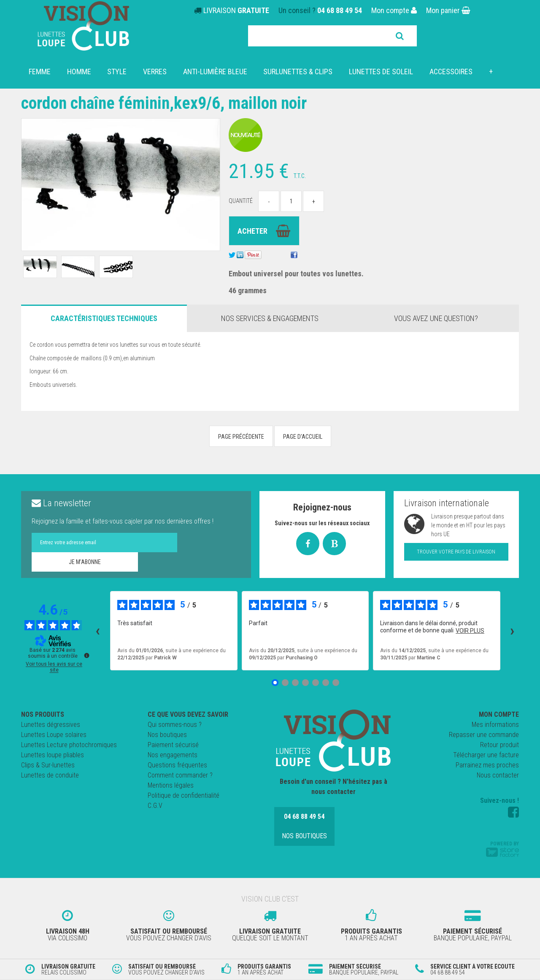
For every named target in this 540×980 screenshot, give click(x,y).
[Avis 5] (316, 683)
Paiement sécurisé (173, 745)
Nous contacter (498, 775)
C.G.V (155, 806)
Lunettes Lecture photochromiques (69, 745)
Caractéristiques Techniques (104, 318)
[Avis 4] (305, 683)
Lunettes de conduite (50, 775)
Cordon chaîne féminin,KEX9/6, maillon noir (165, 103)
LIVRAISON (236, 10)
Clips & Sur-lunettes (48, 765)
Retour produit (499, 745)
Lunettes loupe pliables (53, 755)
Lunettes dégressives (51, 725)
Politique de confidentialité (184, 795)
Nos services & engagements (270, 318)
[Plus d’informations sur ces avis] (86, 655)
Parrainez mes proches (487, 765)
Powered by (502, 849)
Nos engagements (173, 755)
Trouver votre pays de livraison (456, 552)
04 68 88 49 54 (340, 10)
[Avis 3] (295, 683)
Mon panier (448, 10)
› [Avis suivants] (512, 631)
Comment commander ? (180, 775)
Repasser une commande (484, 735)
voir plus (470, 631)
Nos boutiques (167, 735)
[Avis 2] (285, 683)
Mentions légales (171, 785)
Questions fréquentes (177, 765)
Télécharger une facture (486, 755)
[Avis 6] (326, 683)
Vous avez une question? (436, 318)
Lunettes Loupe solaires (54, 735)
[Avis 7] (336, 683)
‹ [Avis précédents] (98, 631)
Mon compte (394, 10)
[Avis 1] (275, 683)
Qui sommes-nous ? (175, 725)
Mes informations (495, 725)
